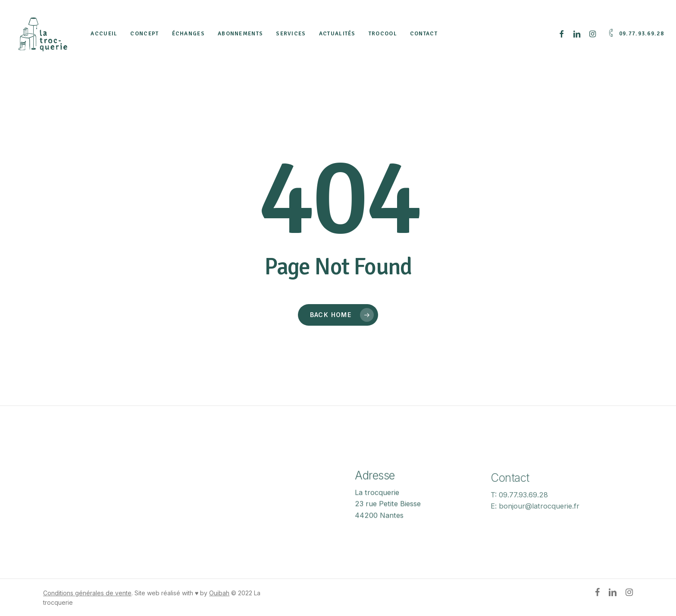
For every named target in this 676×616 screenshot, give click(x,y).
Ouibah (219, 593)
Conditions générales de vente (87, 593)
